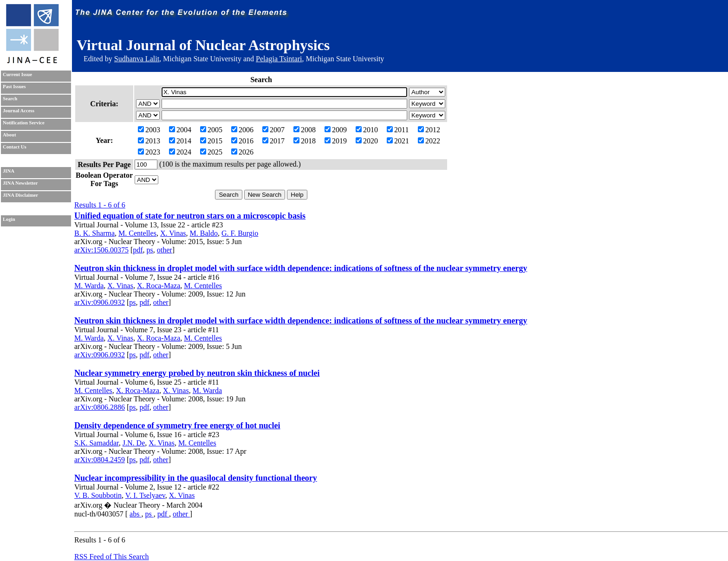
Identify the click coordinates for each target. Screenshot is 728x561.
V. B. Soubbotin (98, 495)
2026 (242, 152)
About (9, 135)
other (165, 250)
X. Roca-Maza (159, 286)
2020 (367, 141)
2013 (149, 141)
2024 (180, 152)
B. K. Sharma (94, 233)
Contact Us (15, 147)
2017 (273, 141)
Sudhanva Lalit (137, 59)
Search (10, 99)
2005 (211, 130)
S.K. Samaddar (97, 443)
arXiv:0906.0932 (100, 302)
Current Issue (17, 74)
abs (135, 514)
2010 (367, 130)
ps (150, 250)
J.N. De (134, 443)
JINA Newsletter (20, 183)
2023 (149, 152)
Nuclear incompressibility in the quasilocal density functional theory (196, 478)
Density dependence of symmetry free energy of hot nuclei (177, 426)
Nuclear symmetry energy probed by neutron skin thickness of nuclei (197, 373)
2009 (336, 130)
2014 (180, 141)
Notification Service (24, 123)
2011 (398, 130)
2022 (429, 141)
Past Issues (14, 87)
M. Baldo (204, 233)
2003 (149, 130)
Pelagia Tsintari (279, 59)
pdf (138, 250)
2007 (273, 130)
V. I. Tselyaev (145, 495)
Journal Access (19, 111)
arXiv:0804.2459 (100, 460)
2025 (211, 152)
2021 (398, 141)
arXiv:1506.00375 (101, 250)
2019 (336, 141)
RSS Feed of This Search (112, 557)
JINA (9, 171)
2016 (242, 141)
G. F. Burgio (240, 233)
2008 (305, 130)
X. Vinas (173, 233)
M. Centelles (137, 233)
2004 (180, 130)
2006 (242, 130)
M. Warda (89, 286)
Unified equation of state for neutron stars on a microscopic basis (190, 216)
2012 (429, 130)
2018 (305, 141)
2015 (211, 141)
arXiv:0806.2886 (100, 407)
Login (9, 219)
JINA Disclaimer (20, 195)
